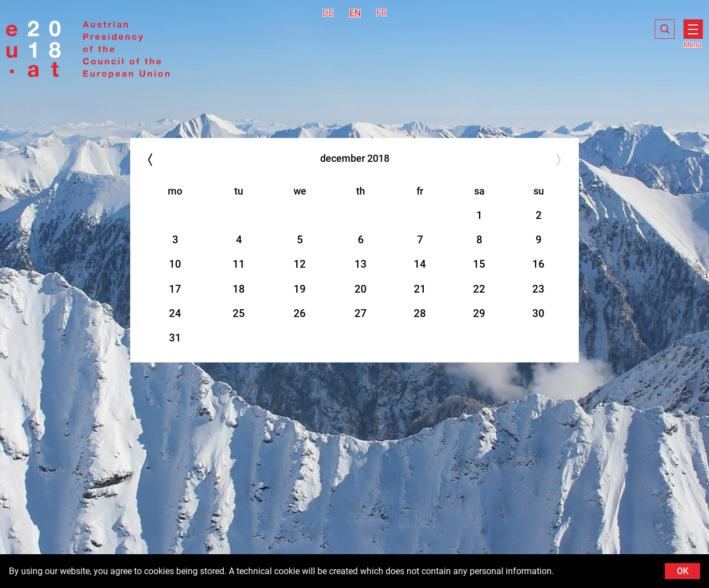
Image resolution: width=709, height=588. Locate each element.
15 (479, 264)
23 (538, 289)
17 (175, 289)
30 (538, 313)
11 (239, 264)
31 (175, 338)
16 (538, 264)
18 (239, 289)
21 (420, 289)
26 (300, 313)
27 (361, 313)
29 (479, 313)
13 (361, 264)
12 (300, 264)
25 (239, 313)
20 (361, 289)
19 (300, 289)
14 (420, 264)
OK (683, 571)
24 (175, 313)
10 (175, 264)
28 (420, 313)
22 (479, 289)
